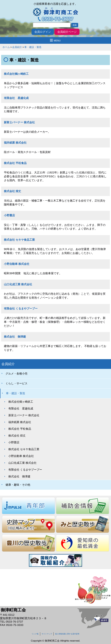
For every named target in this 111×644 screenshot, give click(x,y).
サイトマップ (47, 634)
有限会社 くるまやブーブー (21, 309)
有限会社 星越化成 (16, 98)
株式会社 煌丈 (13, 191)
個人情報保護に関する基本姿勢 (67, 634)
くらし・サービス (16, 383)
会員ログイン (43, 32)
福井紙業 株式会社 (15, 143)
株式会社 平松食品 (15, 163)
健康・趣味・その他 (18, 485)
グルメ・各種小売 (16, 374)
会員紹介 (17, 47)
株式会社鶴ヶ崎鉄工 (16, 74)
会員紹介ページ (67, 32)
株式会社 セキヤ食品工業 (19, 240)
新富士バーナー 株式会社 (19, 122)
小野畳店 (9, 215)
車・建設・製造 (33, 47)
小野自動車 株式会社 (17, 264)
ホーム (6, 47)
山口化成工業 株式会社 (18, 284)
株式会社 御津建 (15, 337)
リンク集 (35, 634)
